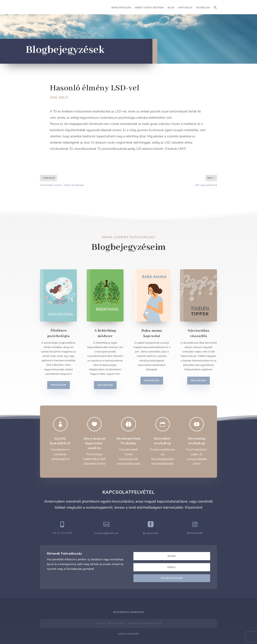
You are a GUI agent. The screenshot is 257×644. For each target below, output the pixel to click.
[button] (215, 7)
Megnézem (62, 385)
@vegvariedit (151, 533)
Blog (171, 7)
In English (203, 7)
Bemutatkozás (121, 7)
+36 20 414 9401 (62, 533)
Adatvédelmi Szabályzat (129, 612)
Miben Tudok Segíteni (149, 7)
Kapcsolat (185, 7)
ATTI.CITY (134, 634)
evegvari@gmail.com (106, 533)
